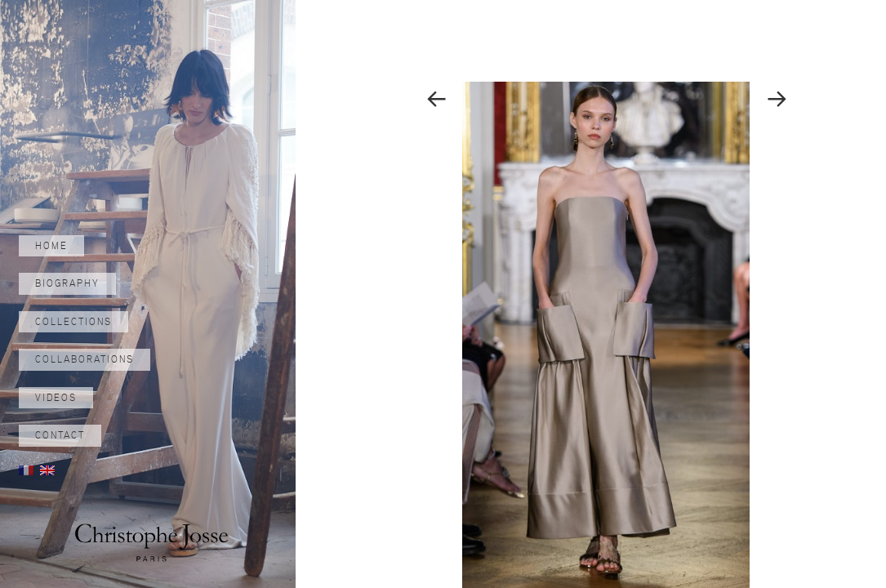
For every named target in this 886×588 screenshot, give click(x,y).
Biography (67, 283)
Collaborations (85, 359)
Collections (73, 322)
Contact (60, 435)
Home (51, 246)
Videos (56, 398)
